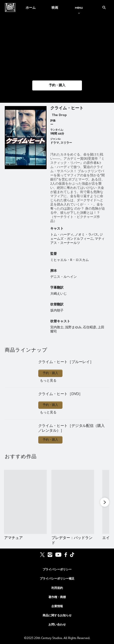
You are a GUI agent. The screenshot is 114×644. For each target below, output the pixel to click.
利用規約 (57, 588)
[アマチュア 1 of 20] (25, 502)
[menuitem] (31, 7)
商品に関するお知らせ (57, 615)
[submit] (104, 7)
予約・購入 (50, 373)
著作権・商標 (57, 597)
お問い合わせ (57, 625)
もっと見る (48, 381)
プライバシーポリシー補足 (57, 579)
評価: (53, 121)
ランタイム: (57, 130)
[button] (57, 85)
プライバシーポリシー (57, 569)
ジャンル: (56, 139)
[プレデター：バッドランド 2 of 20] (73, 502)
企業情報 (57, 606)
